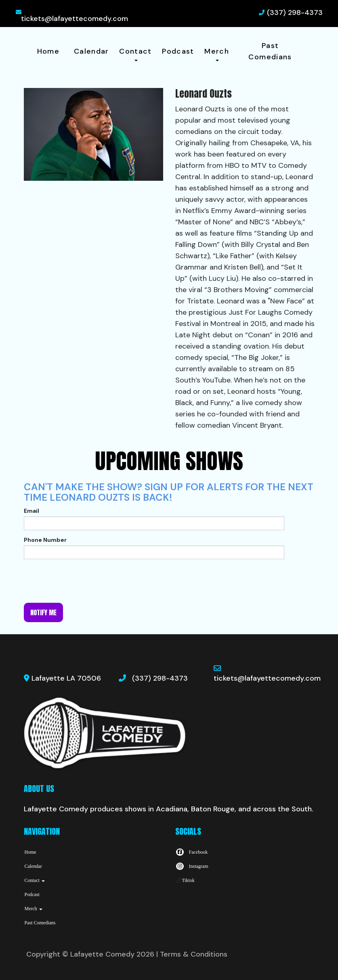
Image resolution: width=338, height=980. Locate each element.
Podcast (178, 51)
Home (48, 51)
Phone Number (45, 540)
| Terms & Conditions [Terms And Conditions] (192, 954)
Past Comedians (270, 51)
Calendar (91, 51)
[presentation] (85, 581)
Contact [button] (135, 54)
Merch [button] (217, 54)
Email (31, 511)
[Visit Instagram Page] (192, 866)
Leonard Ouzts (200, 109)
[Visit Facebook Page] (192, 852)
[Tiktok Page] (185, 880)
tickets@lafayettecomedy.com (75, 19)
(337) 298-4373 (295, 13)
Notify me (43, 612)
